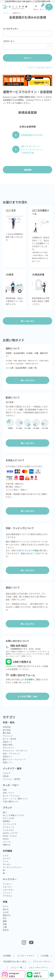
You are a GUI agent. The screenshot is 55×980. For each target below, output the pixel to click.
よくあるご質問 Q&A (27, 696)
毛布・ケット (9, 793)
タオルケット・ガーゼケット (15, 751)
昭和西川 (7, 821)
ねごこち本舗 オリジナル (13, 815)
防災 (5, 918)
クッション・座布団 (11, 779)
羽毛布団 (7, 727)
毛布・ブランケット (11, 753)
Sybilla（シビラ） (11, 833)
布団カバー (8, 756)
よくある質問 (27, 679)
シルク (6, 855)
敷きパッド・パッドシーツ (14, 759)
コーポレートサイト (26, 956)
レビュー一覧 (17, 967)
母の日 (6, 909)
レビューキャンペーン (38, 967)
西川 (5, 812)
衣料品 (6, 776)
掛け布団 (7, 730)
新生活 (6, 930)
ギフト (6, 906)
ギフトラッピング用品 (29, 550)
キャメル (7, 864)
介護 (5, 927)
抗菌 (5, 924)
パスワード (9, 41)
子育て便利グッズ (10, 801)
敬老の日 (7, 915)
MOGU (6, 839)
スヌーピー (8, 887)
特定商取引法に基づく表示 (15, 961)
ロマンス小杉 (9, 818)
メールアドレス (11, 29)
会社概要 (7, 956)
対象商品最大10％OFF (32, 135)
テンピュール (9, 827)
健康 (5, 921)
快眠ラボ (7, 845)
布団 (5, 790)
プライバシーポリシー (42, 961)
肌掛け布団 (8, 745)
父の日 (6, 912)
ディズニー (7, 884)
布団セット (8, 742)
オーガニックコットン (12, 867)
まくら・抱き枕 (9, 739)
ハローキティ (8, 890)
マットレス (8, 736)
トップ (6, 13)
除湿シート (8, 762)
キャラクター (10, 879)
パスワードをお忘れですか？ (40, 67)
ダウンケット (9, 748)
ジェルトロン (9, 830)
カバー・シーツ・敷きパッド (15, 799)
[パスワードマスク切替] (50, 46)
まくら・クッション (11, 796)
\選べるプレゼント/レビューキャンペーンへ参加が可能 (32, 149)
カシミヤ (7, 858)
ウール (6, 861)
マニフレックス (9, 824)
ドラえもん (8, 896)
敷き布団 (7, 733)
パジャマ (7, 773)
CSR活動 (45, 956)
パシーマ (7, 842)
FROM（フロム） (10, 836)
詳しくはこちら (27, 380)
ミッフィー (8, 893)
